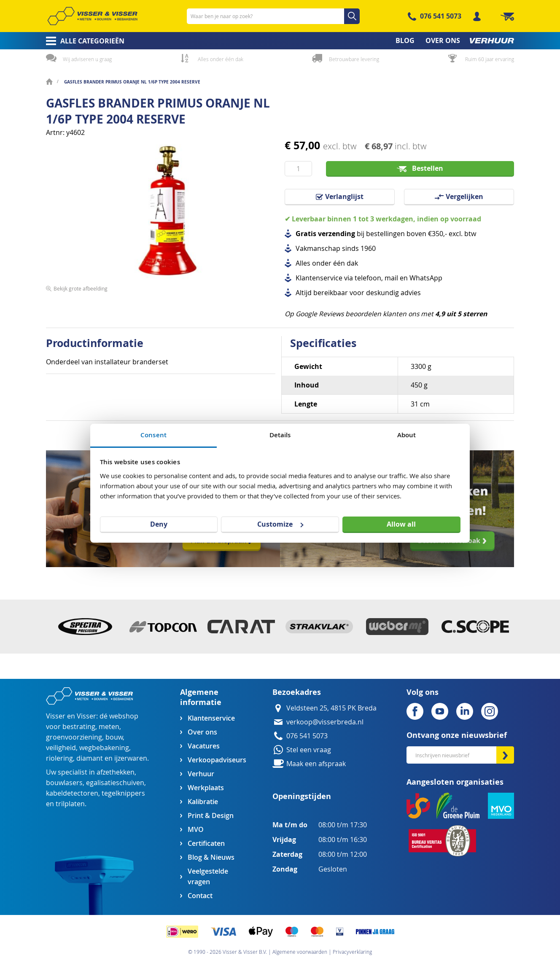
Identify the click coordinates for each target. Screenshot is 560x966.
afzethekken (116, 772)
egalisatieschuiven (115, 783)
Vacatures (204, 746)
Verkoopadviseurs (217, 760)
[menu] (280, 41)
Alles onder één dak (221, 59)
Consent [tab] (153, 435)
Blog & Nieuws (211, 857)
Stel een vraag (309, 750)
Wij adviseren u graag (87, 59)
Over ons (202, 732)
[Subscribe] (505, 755)
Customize (280, 524)
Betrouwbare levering (354, 59)
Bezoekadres (297, 692)
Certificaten (206, 844)
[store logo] (92, 16)
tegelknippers (123, 793)
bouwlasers (64, 783)
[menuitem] (82, 41)
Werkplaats (206, 788)
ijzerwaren (131, 758)
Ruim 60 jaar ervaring (490, 59)
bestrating (79, 727)
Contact (200, 896)
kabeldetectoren (72, 793)
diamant (90, 758)
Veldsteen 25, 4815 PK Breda (331, 708)
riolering (59, 758)
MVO (196, 830)
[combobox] (273, 16)
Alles (303, 263)
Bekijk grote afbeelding (81, 288)
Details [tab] (280, 435)
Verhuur (201, 774)
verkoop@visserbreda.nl (325, 722)
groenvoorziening (74, 737)
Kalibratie (203, 802)
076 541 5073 (441, 16)
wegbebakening (104, 748)
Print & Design (211, 816)
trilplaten (70, 804)
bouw (114, 737)
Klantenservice (211, 718)
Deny (159, 524)
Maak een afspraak (316, 764)
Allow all (401, 524)
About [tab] (407, 435)
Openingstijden (302, 796)
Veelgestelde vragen (208, 877)
